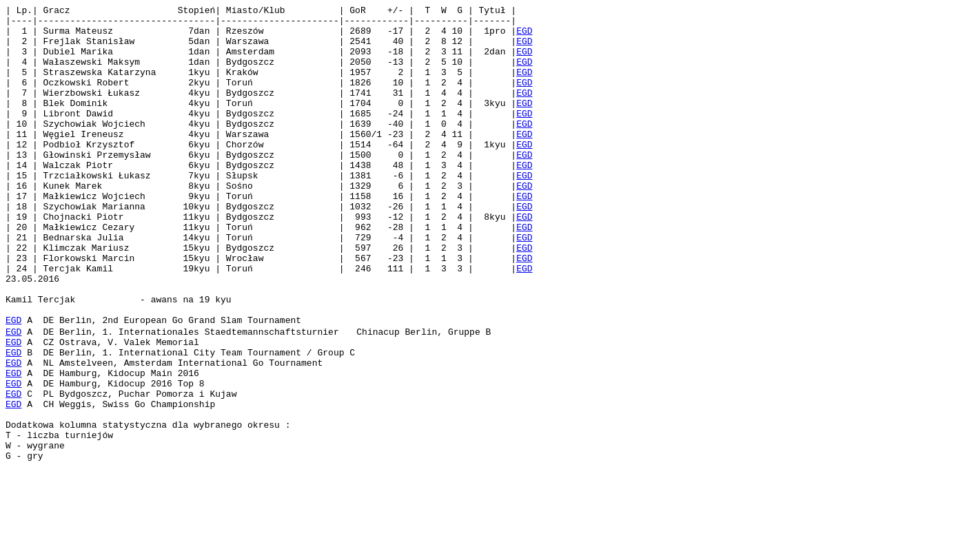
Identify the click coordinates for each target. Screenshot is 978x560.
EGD (524, 37)
